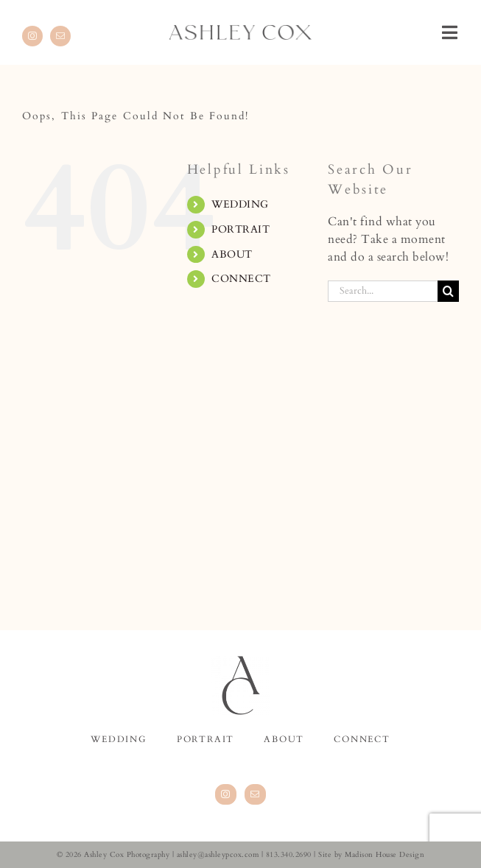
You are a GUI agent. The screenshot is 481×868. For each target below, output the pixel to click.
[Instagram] (226, 794)
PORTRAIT (240, 229)
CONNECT (241, 279)
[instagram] (32, 36)
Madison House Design (385, 855)
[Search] (448, 291)
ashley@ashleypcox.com (218, 855)
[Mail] (255, 794)
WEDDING (240, 204)
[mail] (60, 36)
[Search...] (383, 291)
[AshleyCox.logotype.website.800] (241, 31)
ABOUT (232, 254)
